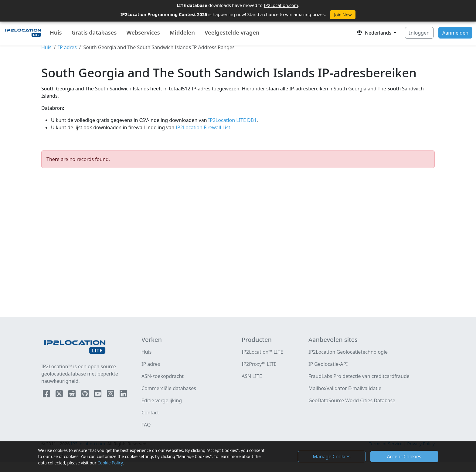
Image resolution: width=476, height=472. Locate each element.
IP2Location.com (281, 5)
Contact (150, 413)
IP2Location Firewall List (202, 127)
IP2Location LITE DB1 (232, 120)
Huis (56, 32)
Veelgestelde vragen (232, 32)
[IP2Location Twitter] (60, 395)
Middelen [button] (182, 32)
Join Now (343, 15)
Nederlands (375, 33)
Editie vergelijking (162, 400)
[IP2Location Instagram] (111, 395)
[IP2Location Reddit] (73, 395)
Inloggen (419, 33)
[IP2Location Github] (86, 395)
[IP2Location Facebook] (47, 395)
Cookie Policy (110, 463)
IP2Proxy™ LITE (259, 364)
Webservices (143, 32)
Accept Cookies (404, 457)
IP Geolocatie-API (328, 364)
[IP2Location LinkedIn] (123, 395)
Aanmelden (455, 33)
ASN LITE (252, 376)
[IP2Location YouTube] (98, 395)
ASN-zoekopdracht (163, 376)
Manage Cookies (331, 457)
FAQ (146, 425)
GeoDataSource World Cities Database (352, 400)
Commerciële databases (169, 388)
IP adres (68, 47)
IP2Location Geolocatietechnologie (348, 352)
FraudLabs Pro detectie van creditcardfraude (359, 376)
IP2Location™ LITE (262, 352)
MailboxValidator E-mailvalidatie (345, 388)
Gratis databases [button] (94, 32)
